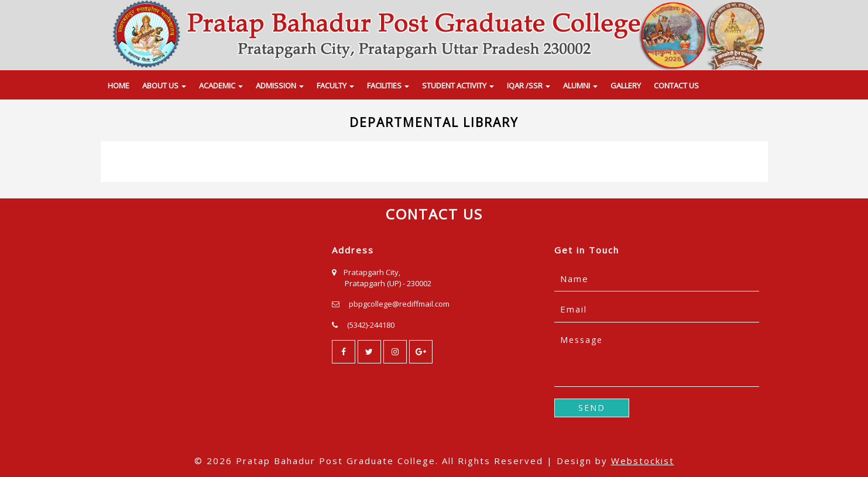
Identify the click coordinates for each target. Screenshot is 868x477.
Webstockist (643, 461)
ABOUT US (164, 85)
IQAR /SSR (529, 85)
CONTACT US (676, 85)
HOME (119, 85)
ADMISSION (280, 85)
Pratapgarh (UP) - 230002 (388, 283)
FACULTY (335, 85)
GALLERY (626, 85)
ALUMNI (580, 85)
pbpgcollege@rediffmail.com (399, 304)
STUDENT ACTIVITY (458, 85)
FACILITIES (388, 85)
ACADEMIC (221, 85)
